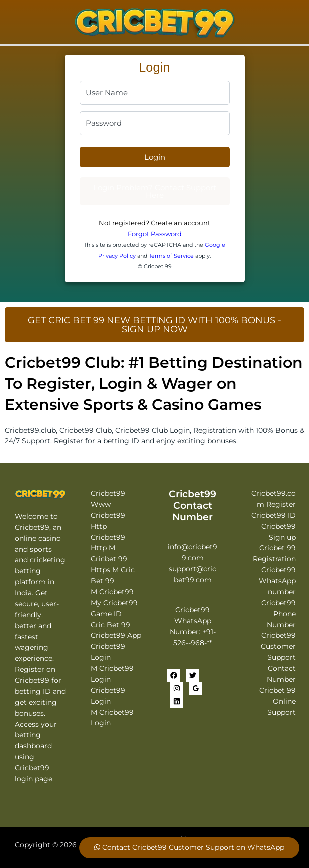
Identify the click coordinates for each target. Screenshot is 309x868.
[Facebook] (174, 675)
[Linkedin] (177, 701)
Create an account (180, 223)
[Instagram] (177, 688)
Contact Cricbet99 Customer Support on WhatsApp (189, 847)
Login (155, 157)
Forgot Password (155, 234)
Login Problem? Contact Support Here (155, 191)
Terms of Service (171, 256)
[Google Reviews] (196, 688)
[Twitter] (193, 675)
